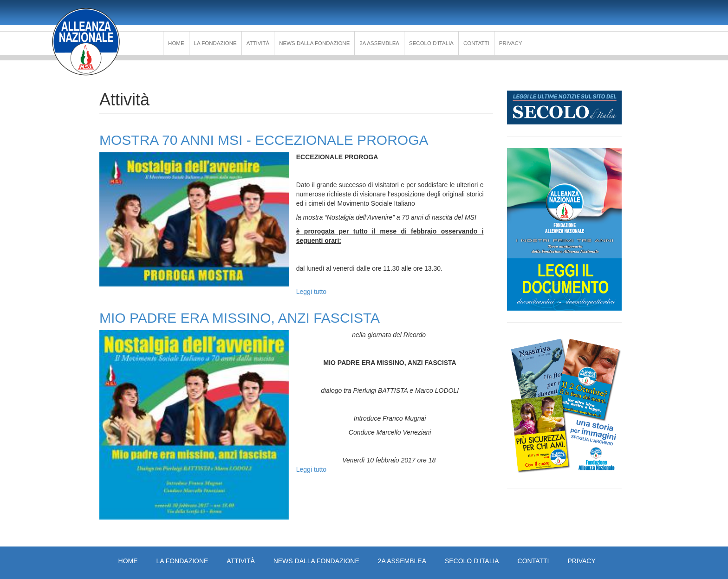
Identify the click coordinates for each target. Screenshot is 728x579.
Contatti (476, 43)
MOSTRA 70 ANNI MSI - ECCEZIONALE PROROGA (264, 140)
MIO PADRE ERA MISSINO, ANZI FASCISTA (240, 318)
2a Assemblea (379, 43)
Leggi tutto (311, 292)
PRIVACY (511, 43)
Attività (258, 43)
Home (176, 43)
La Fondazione (215, 43)
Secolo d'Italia (431, 43)
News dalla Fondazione (314, 43)
